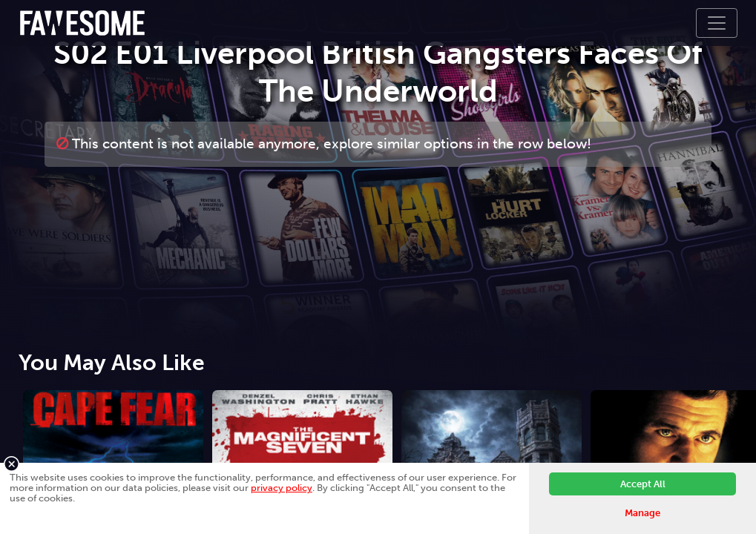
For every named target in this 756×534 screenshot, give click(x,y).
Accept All (643, 484)
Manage (642, 513)
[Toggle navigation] (717, 23)
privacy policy (282, 488)
